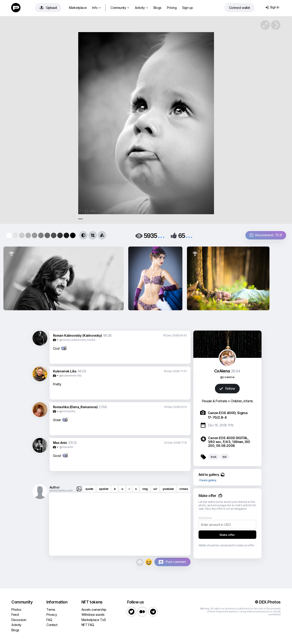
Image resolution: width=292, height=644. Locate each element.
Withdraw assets (93, 615)
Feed (15, 615)
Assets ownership (94, 610)
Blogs (157, 8)
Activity (141, 8)
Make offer (227, 535)
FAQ (49, 620)
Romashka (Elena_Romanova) (75, 407)
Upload (48, 8)
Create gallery (208, 480)
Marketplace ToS (94, 620)
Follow (227, 388)
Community (120, 8)
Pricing (172, 8)
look (214, 457)
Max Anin (60, 443)
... (161, 235)
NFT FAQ (88, 625)
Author (55, 487)
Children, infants (242, 401)
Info (97, 8)
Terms (51, 610)
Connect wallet (239, 8)
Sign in (272, 7)
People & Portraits (214, 401)
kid (225, 457)
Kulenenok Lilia (65, 371)
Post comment (176, 562)
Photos (16, 610)
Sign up (188, 8)
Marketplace (78, 8)
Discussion (19, 620)
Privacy (52, 615)
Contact (52, 625)
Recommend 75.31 (266, 235)
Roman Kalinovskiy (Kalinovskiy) (78, 335)
